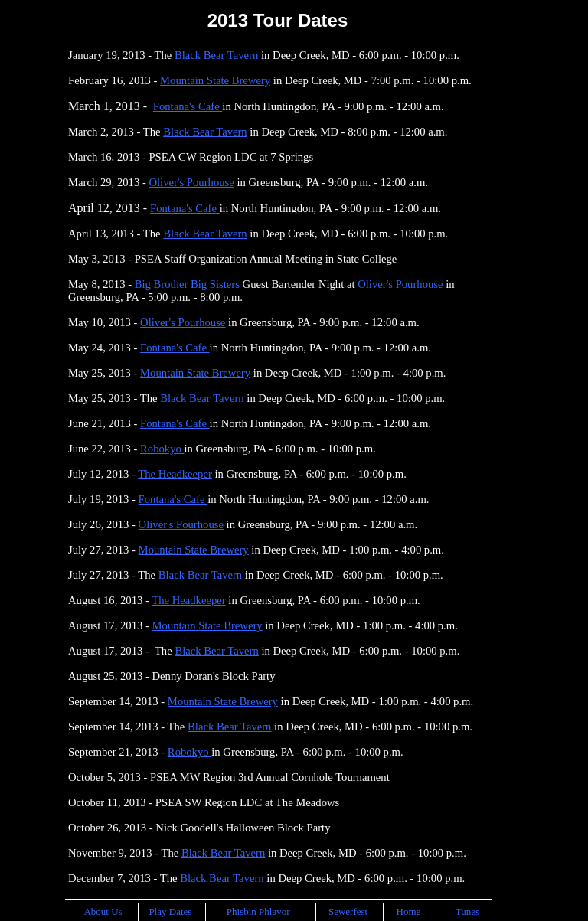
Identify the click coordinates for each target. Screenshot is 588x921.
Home (409, 911)
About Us (103, 911)
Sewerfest (348, 911)
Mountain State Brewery (215, 80)
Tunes (467, 911)
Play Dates (170, 911)
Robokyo (162, 449)
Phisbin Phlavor (258, 911)
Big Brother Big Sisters (187, 284)
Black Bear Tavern (216, 55)
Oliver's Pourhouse (191, 182)
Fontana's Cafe (188, 106)
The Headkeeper (175, 474)
